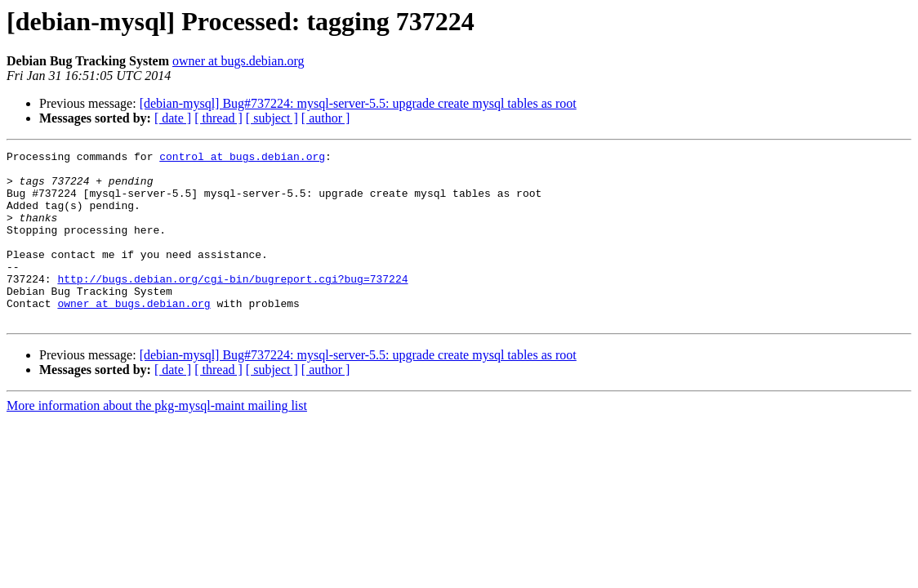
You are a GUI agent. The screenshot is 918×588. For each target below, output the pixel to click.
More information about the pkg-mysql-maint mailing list (157, 440)
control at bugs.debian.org (242, 158)
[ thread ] (218, 118)
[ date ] (173, 118)
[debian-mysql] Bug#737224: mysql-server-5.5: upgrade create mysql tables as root (358, 103)
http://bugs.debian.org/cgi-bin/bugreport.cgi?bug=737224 (232, 305)
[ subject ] (272, 118)
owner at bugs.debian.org (238, 61)
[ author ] (326, 118)
